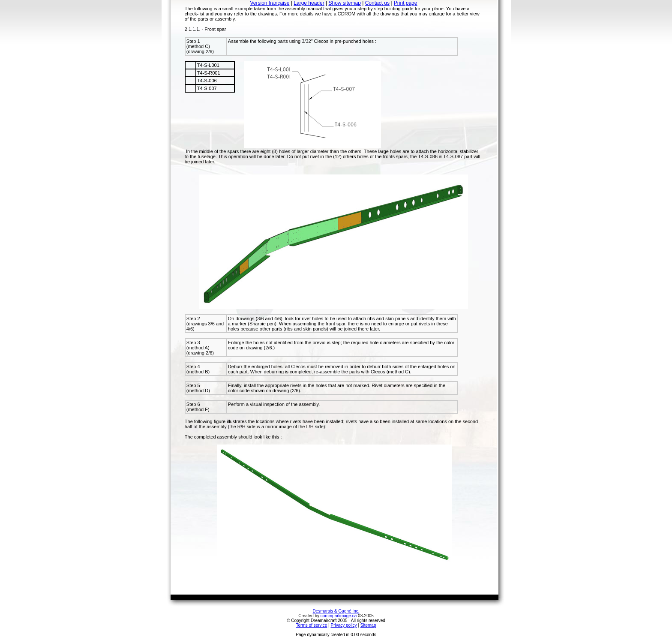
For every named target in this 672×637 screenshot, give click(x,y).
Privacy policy (343, 625)
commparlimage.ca (339, 616)
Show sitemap (345, 3)
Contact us (377, 3)
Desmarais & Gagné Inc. (336, 611)
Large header (309, 3)
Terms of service (312, 625)
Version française (270, 3)
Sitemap (368, 625)
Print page (406, 3)
